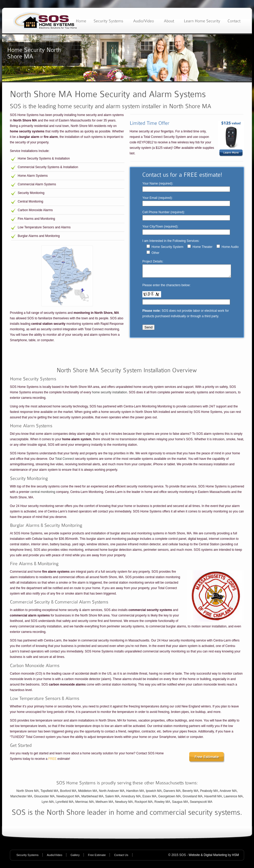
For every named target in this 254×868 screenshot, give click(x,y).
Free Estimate (97, 857)
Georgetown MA (170, 799)
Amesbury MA (131, 799)
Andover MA (228, 793)
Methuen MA (104, 804)
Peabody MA (209, 793)
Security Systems (27, 857)
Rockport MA (144, 804)
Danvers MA (172, 793)
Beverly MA (190, 793)
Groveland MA (192, 799)
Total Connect (65, 461)
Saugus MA (180, 804)
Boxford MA (68, 793)
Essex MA (149, 799)
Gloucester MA (44, 799)
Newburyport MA (68, 799)
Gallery (75, 857)
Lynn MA (48, 804)
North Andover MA (112, 793)
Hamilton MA (135, 793)
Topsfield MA (49, 793)
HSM (235, 857)
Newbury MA (124, 804)
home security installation (109, 395)
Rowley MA (162, 804)
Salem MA (112, 799)
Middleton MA (88, 793)
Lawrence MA (233, 799)
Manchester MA (21, 799)
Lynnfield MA (65, 804)
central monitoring (43, 494)
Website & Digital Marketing (208, 857)
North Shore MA (28, 793)
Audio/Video (55, 857)
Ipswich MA (154, 793)
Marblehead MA (93, 799)
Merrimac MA (84, 804)
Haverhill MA (213, 799)
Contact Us (121, 857)
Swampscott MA (201, 804)
